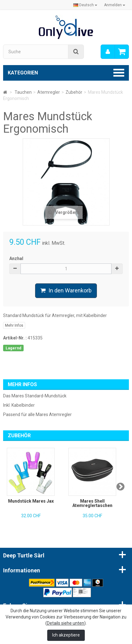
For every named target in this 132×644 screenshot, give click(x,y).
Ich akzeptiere (66, 635)
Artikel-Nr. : (15, 338)
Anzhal (16, 258)
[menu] (108, 52)
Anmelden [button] (115, 5)
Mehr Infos (14, 325)
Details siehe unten (66, 623)
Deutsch (85, 5)
